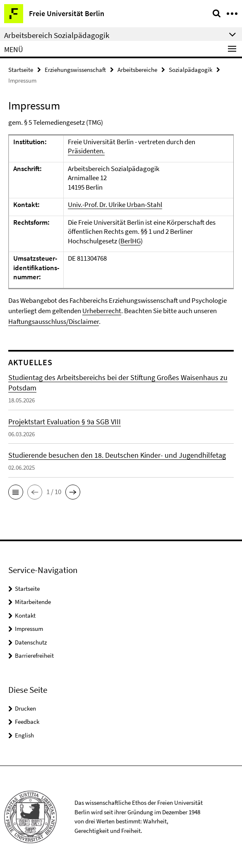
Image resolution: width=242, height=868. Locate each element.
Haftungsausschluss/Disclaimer (54, 321)
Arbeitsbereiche (137, 70)
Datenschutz (31, 642)
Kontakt (25, 615)
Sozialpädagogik (190, 70)
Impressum (29, 629)
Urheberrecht (102, 311)
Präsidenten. (86, 151)
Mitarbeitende (33, 602)
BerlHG (131, 241)
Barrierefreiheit (34, 655)
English (24, 735)
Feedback (27, 722)
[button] (16, 492)
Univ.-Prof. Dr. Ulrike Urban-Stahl (115, 205)
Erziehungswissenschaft (75, 70)
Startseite (21, 70)
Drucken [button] (25, 708)
